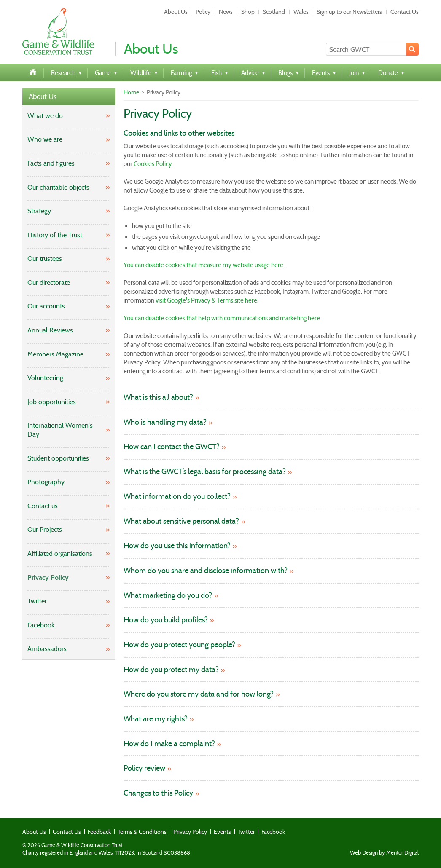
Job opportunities (52, 402)
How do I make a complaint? (169, 744)
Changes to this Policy (158, 793)
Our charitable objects (58, 187)
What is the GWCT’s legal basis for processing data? (205, 472)
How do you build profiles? (166, 620)
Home (131, 92)
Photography (46, 482)
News (226, 12)
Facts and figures (51, 163)
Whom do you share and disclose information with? (206, 571)
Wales (301, 12)
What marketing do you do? (168, 596)
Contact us (43, 506)
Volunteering (45, 378)
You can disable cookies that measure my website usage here (203, 265)
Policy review (144, 768)
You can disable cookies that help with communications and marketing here (222, 318)
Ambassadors (47, 649)
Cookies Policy (153, 164)
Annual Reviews (50, 330)
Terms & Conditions (142, 832)
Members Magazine (55, 354)
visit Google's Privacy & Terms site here (206, 300)
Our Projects (45, 529)
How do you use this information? (177, 546)
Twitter (37, 601)
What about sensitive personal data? (181, 521)
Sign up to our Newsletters (349, 12)
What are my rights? (156, 719)
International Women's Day (60, 430)
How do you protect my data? (171, 670)
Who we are (45, 139)
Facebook (41, 625)
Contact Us (405, 12)
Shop (248, 12)
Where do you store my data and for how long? (199, 694)
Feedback (99, 832)
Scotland (274, 12)
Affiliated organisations (60, 553)
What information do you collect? (177, 497)
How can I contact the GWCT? (172, 447)
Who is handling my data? (165, 422)
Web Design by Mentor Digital (384, 853)
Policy (203, 12)
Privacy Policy (48, 577)
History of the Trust (55, 235)
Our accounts (46, 306)
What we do (45, 116)
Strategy (39, 211)
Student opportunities (58, 458)
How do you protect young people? (179, 645)
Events (222, 832)
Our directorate (49, 283)
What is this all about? (158, 398)
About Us (176, 12)
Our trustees (45, 259)
